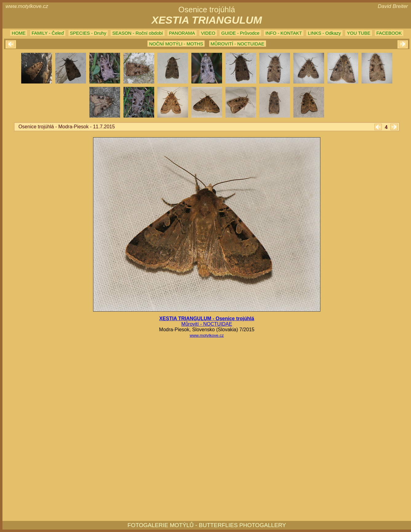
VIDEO (208, 33)
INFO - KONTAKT (284, 33)
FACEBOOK (389, 33)
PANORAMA (182, 33)
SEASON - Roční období (137, 33)
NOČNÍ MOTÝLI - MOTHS (176, 44)
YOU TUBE (358, 33)
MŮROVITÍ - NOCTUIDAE (238, 44)
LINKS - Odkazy (324, 33)
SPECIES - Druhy (88, 33)
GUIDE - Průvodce (240, 33)
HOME (19, 33)
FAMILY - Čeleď (48, 33)
